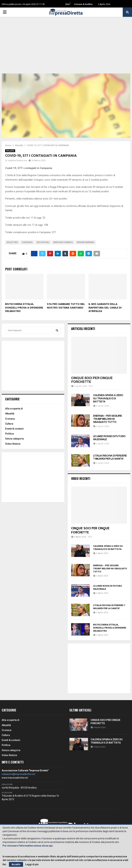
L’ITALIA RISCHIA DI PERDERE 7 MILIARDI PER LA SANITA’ (109, 607)
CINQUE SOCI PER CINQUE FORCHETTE (90, 530)
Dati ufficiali (43, 242)
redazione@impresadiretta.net (18, 774)
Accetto (16, 864)
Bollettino (12, 242)
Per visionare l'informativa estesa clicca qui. (28, 846)
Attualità (10, 151)
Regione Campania (86, 242)
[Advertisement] (66, 48)
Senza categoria (14, 439)
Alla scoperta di (14, 409)
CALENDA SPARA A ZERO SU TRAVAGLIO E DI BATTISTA (108, 398)
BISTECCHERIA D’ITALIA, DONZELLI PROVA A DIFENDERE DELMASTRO (24, 308)
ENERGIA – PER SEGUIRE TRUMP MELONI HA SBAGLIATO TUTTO (108, 419)
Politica (9, 434)
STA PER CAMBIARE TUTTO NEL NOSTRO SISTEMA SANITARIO (66, 306)
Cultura (9, 424)
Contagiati (27, 242)
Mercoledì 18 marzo (63, 242)
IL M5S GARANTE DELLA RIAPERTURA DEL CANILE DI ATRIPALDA (105, 308)
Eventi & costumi (14, 429)
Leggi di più (32, 864)
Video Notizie (13, 444)
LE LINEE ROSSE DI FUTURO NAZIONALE (108, 587)
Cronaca (10, 419)
